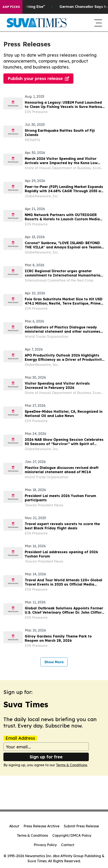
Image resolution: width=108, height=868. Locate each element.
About (14, 826)
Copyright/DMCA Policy (72, 835)
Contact (68, 845)
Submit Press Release (81, 826)
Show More (54, 662)
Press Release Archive (42, 826)
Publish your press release (38, 78)
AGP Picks (11, 7)
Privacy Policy (45, 845)
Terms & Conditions (72, 765)
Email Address (20, 738)
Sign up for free (46, 757)
